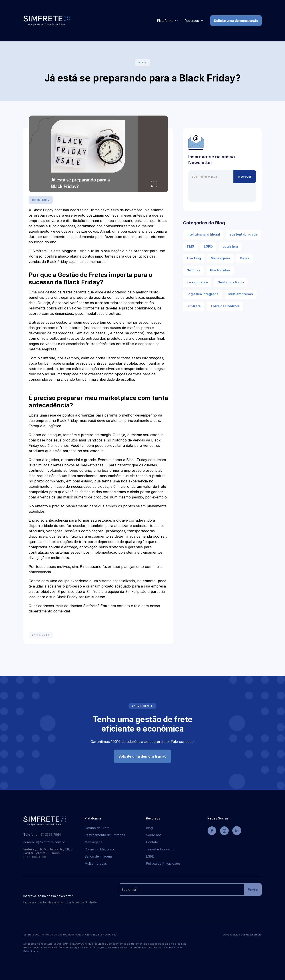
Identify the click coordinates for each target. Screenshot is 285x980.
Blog (149, 828)
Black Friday (41, 200)
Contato (152, 842)
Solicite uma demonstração (236, 21)
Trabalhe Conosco (160, 849)
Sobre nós (154, 835)
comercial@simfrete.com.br (44, 842)
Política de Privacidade (163, 864)
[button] (167, 21)
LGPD (150, 856)
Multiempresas (96, 864)
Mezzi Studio (254, 935)
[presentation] (222, 192)
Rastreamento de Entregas (105, 835)
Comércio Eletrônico (100, 849)
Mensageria (93, 842)
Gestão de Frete (97, 828)
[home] (46, 21)
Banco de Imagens (99, 856)
